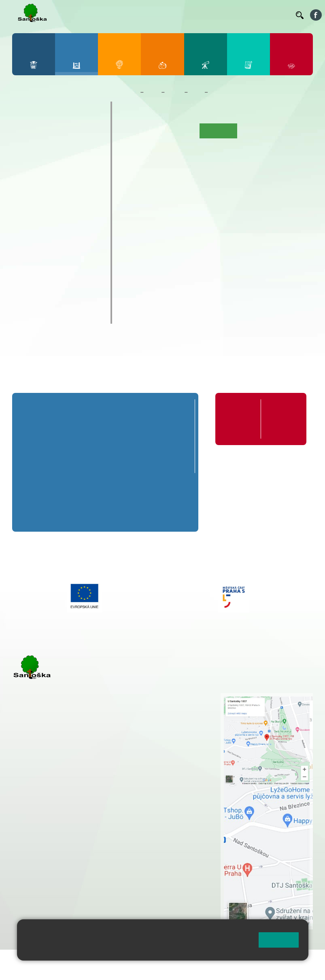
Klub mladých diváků (56, 291)
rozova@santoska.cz (56, 877)
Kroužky (33, 250)
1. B (25, 149)
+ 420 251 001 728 (178, 706)
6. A (25, 196)
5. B (94, 149)
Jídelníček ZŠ (127, 15)
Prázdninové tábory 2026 (53, 270)
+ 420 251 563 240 (47, 860)
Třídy (174, 92)
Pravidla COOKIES (127, 970)
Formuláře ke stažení (281, 415)
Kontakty (278, 15)
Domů (129, 92)
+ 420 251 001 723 (47, 810)
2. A (42, 134)
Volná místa (253, 15)
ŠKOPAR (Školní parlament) (47, 311)
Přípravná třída (45, 109)
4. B (77, 149)
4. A (77, 134)
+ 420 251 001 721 (179, 697)
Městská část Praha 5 (39, 902)
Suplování (195, 15)
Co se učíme (227, 92)
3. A (60, 134)
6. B (25, 212)
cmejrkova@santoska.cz (61, 827)
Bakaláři (71, 15)
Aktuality (183, 131)
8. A (60, 196)
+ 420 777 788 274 (176, 714)
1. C (25, 165)
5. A (94, 134)
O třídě (156, 131)
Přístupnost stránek (69, 970)
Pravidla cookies (130, 950)
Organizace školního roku (240, 419)
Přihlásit (24, 970)
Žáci (152, 92)
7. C (42, 227)
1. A (25, 134)
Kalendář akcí (259, 131)
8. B (60, 212)
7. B (42, 212)
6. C (25, 227)
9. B (77, 212)
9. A (77, 196)
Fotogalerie (140, 146)
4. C (77, 165)
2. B (42, 149)
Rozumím (279, 940)
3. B (60, 149)
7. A (42, 196)
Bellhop (98, 15)
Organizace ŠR (161, 15)
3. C (60, 165)
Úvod (133, 131)
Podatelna (227, 15)
